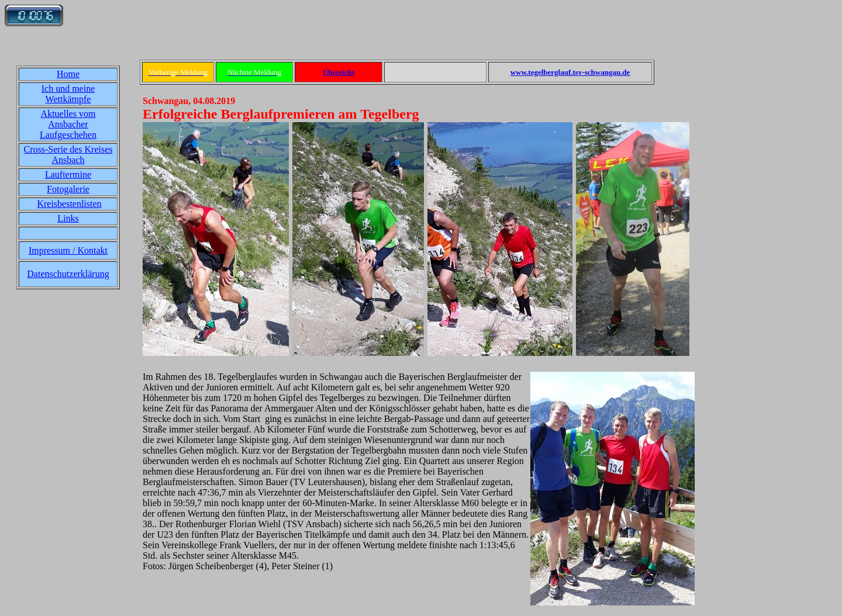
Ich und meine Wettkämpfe (68, 94)
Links (68, 218)
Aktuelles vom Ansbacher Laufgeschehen (68, 124)
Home (68, 74)
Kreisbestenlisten (69, 204)
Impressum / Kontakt (68, 250)
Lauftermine (68, 174)
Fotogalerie (68, 189)
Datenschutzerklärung (68, 274)
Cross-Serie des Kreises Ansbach (68, 155)
